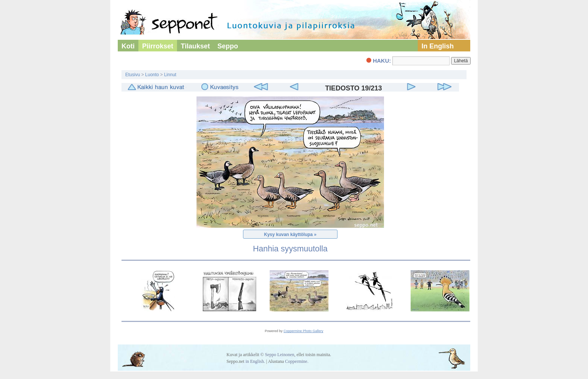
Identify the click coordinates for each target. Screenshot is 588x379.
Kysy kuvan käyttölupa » (290, 235)
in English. (255, 361)
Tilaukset (195, 46)
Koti (128, 46)
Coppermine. (297, 361)
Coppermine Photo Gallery (303, 331)
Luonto (152, 75)
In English (438, 46)
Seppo (228, 46)
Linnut (170, 75)
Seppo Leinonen (279, 355)
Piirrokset (158, 46)
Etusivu (133, 75)
